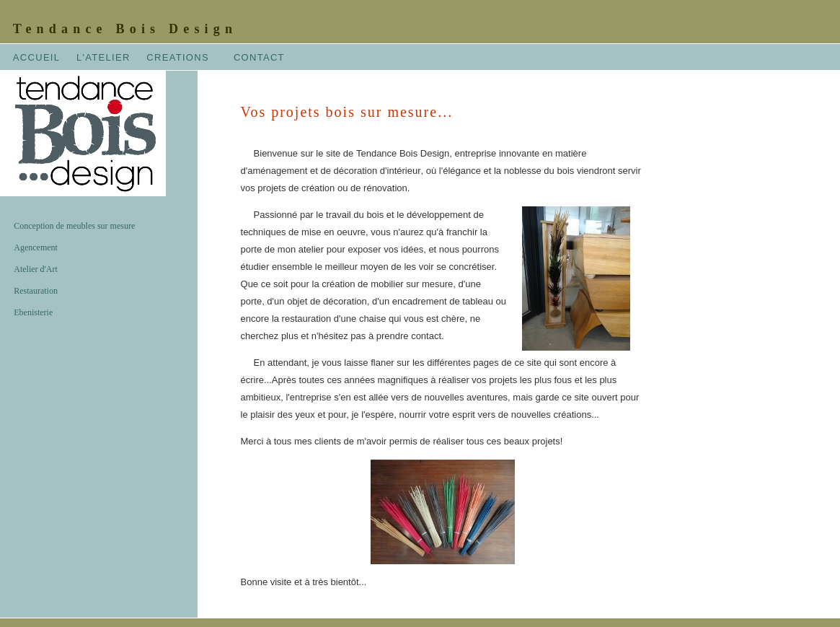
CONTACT (259, 57)
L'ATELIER (103, 57)
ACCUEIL (36, 57)
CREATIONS (178, 57)
